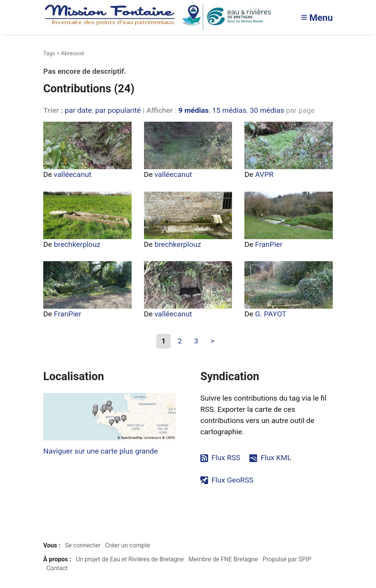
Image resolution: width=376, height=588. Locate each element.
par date (78, 110)
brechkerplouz (77, 244)
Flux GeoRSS (233, 480)
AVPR (264, 174)
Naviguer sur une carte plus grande (101, 451)
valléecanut (73, 174)
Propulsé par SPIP (287, 559)
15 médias (229, 110)
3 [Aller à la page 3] (196, 341)
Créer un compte (128, 545)
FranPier (269, 244)
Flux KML (276, 458)
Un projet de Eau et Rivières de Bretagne (130, 559)
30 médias (267, 110)
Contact (57, 568)
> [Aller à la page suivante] (212, 341)
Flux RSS (226, 458)
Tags (49, 54)
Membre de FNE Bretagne (223, 559)
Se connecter (83, 545)
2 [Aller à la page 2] (180, 341)
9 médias (194, 110)
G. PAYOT (271, 314)
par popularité (118, 110)
